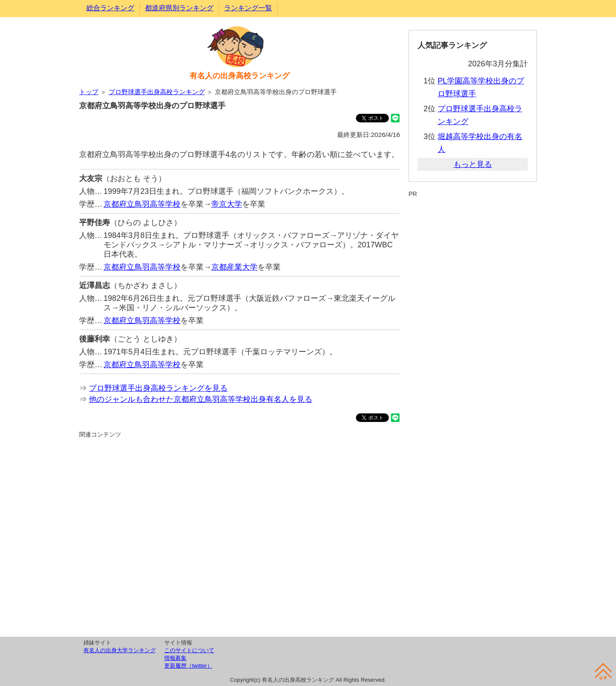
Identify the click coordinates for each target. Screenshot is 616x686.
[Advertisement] (240, 536)
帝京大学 (227, 204)
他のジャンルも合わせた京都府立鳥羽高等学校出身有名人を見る (201, 399)
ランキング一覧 (248, 8)
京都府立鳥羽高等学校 (142, 204)
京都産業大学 (234, 267)
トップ (89, 92)
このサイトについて (189, 650)
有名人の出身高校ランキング (240, 76)
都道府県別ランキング (179, 8)
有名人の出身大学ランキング (120, 650)
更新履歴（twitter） (188, 666)
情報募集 (175, 658)
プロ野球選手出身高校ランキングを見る (158, 388)
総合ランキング (110, 8)
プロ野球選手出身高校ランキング (157, 92)
